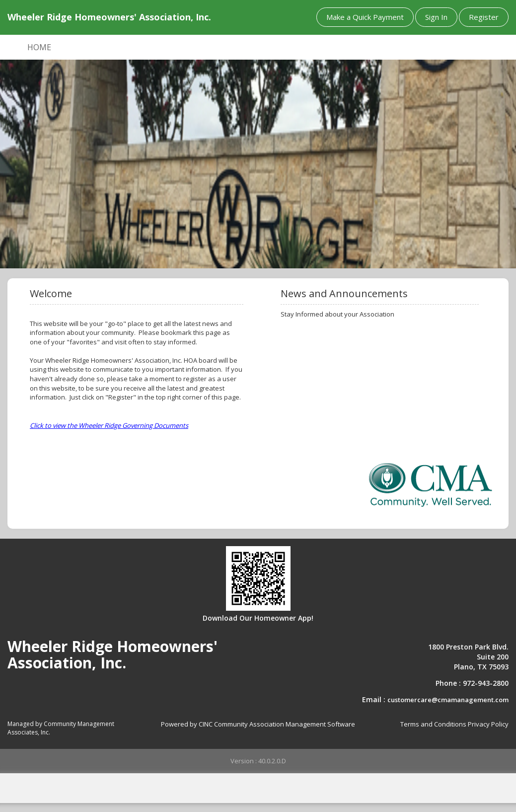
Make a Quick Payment (365, 17)
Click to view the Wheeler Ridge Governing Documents (109, 425)
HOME (39, 47)
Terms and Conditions (433, 724)
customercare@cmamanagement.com (448, 700)
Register (484, 17)
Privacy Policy (488, 724)
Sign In (436, 17)
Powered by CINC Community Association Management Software (258, 724)
